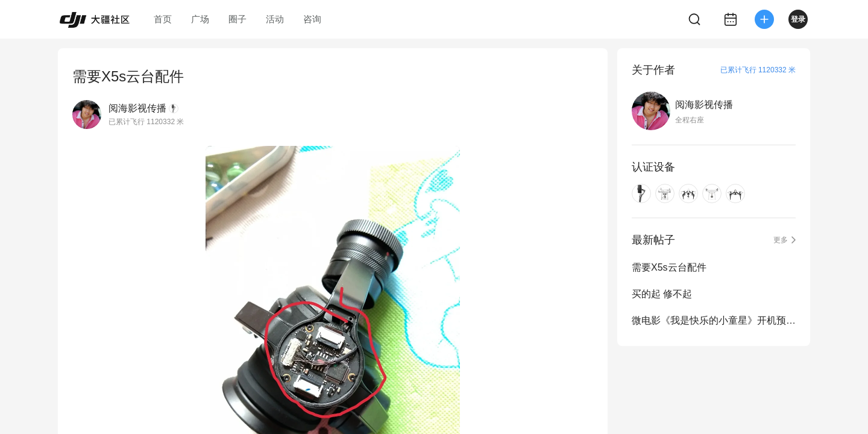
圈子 (237, 19)
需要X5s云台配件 (669, 267)
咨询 (312, 19)
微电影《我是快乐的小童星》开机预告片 (714, 320)
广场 (200, 19)
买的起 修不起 (662, 294)
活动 (275, 19)
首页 (163, 19)
